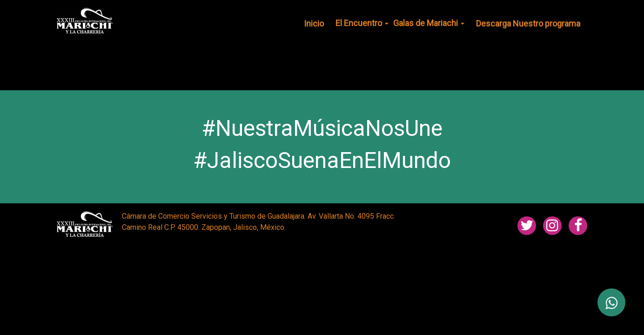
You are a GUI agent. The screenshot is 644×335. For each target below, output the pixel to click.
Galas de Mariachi (429, 23)
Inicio (314, 23)
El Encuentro (362, 23)
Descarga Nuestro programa (528, 23)
